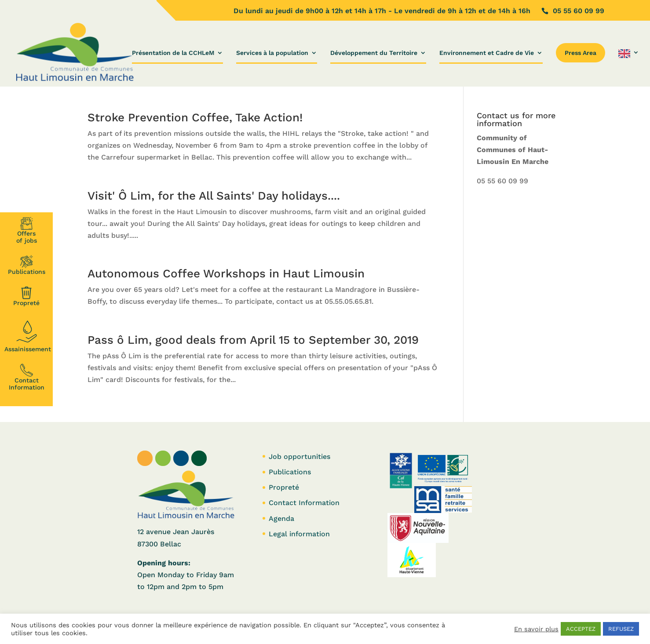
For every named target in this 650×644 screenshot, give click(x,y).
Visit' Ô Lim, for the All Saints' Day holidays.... (214, 196)
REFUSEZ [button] (621, 629)
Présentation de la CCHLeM (173, 53)
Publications (27, 265)
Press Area (581, 53)
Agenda (281, 518)
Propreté (26, 296)
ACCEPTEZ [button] (581, 629)
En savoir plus (536, 629)
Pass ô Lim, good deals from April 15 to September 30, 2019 (253, 340)
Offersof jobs (27, 230)
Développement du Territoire (374, 53)
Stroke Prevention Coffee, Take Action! (195, 117)
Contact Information (27, 377)
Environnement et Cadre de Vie (487, 53)
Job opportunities (299, 457)
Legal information (299, 534)
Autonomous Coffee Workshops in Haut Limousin (226, 273)
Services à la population (272, 53)
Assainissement (28, 335)
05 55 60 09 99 (502, 181)
